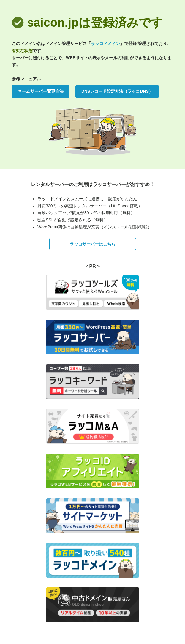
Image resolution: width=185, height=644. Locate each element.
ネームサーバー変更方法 (41, 91)
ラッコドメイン (105, 44)
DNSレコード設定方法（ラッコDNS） (117, 91)
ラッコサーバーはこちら (93, 244)
